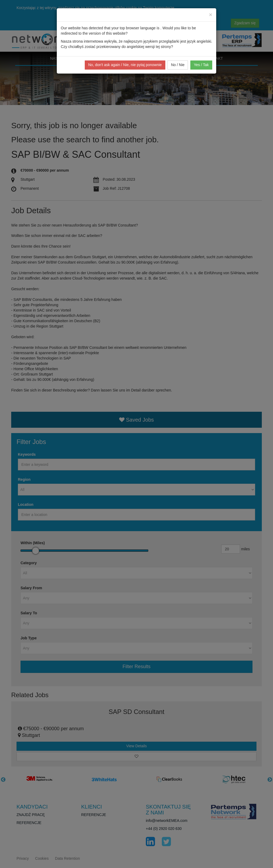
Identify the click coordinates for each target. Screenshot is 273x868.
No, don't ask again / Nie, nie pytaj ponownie (125, 65)
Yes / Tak (201, 65)
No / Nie (178, 65)
